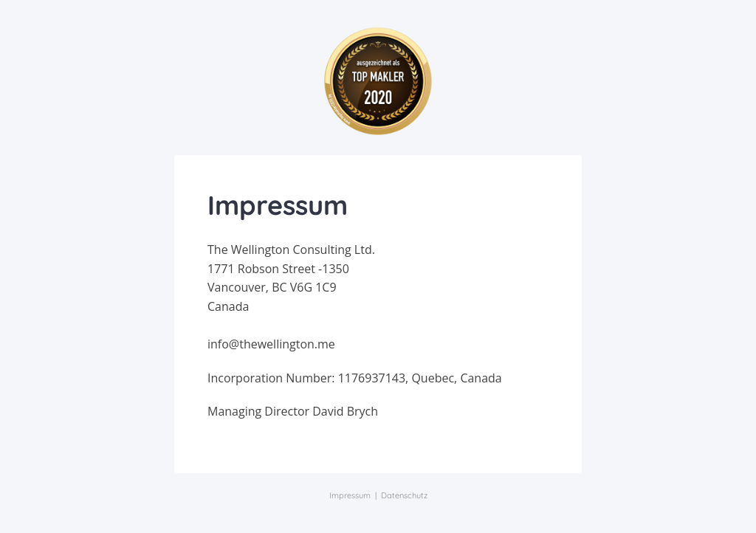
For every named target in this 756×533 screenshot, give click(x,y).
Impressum (350, 495)
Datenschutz (404, 495)
